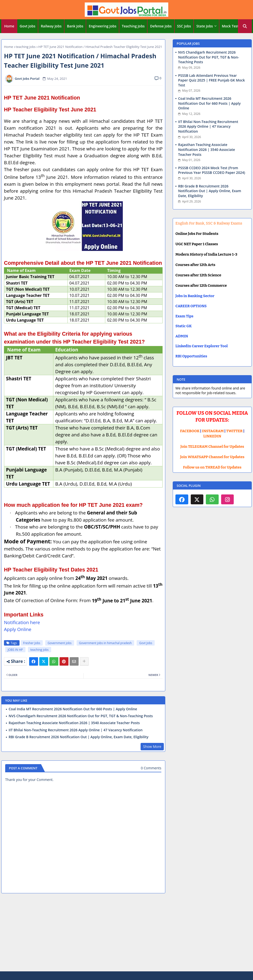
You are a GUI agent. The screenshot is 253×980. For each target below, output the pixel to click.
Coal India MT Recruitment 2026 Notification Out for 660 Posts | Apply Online (73, 709)
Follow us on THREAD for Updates (212, 467)
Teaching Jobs (133, 26)
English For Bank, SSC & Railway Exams (209, 223)
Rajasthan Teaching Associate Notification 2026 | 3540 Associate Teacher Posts (74, 723)
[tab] (9, 26)
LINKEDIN (212, 436)
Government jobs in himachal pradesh (105, 643)
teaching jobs (26, 47)
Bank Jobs (75, 26)
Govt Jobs (28, 26)
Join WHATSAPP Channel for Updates (212, 457)
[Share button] (84, 661)
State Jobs (205, 26)
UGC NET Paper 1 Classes (197, 244)
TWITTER (234, 431)
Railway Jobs (51, 26)
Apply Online (18, 629)
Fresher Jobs (32, 643)
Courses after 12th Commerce (201, 286)
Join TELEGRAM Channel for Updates (212, 447)
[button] (245, 26)
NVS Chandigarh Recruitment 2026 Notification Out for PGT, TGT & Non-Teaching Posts (81, 716)
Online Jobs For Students (197, 234)
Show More (152, 746)
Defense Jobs (161, 26)
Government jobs (60, 643)
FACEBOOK (190, 431)
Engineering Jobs (103, 26)
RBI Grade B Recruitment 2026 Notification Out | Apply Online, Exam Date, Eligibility (79, 737)
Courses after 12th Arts (195, 265)
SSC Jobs (184, 26)
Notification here (22, 622)
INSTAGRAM (213, 431)
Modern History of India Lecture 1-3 (206, 254)
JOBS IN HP (15, 650)
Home (9, 26)
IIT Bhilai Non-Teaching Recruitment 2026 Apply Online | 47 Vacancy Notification (76, 730)
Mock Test (230, 26)
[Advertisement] (126, 933)
